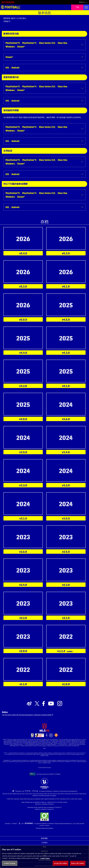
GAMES (44, 843)
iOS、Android (12, 67)
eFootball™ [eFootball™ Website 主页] (11, 7)
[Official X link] (37, 704)
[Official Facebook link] (44, 704)
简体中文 (82, 2)
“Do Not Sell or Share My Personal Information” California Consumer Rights (27, 715)
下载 (77, 7)
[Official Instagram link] (60, 704)
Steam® (9, 57)
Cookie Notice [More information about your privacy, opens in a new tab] (45, 860)
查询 (44, 847)
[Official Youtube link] (51, 704)
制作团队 (44, 838)
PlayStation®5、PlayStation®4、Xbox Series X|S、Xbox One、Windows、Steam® (38, 45)
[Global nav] (86, 7)
